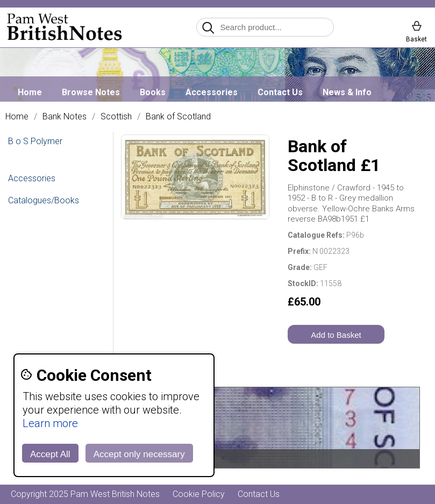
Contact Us (280, 92)
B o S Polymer (35, 141)
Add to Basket (336, 335)
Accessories (212, 92)
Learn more (50, 423)
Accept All (50, 454)
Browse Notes (91, 92)
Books (153, 92)
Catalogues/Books (44, 200)
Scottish (116, 117)
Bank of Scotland (178, 117)
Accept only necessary (139, 454)
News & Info (347, 92)
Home (30, 92)
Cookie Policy (199, 494)
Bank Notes (65, 117)
